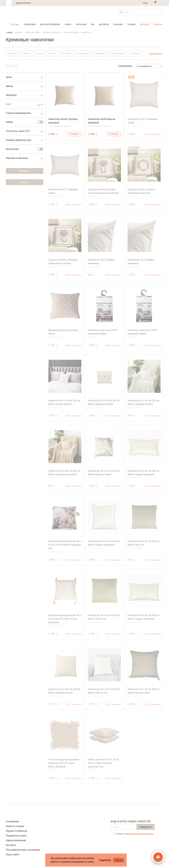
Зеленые (136, 53)
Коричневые (119, 53)
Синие (40, 53)
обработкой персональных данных (139, 834)
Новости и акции (15, 826)
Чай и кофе (81, 24)
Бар (93, 24)
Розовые (67, 53)
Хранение (118, 24)
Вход (145, 3)
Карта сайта (12, 855)
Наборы (12, 53)
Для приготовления (50, 24)
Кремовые (101, 53)
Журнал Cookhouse (17, 831)
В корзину (74, 134)
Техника (132, 24)
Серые (53, 53)
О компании (12, 821)
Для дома (145, 24)
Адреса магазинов (23, 3)
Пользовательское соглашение (23, 850)
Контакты (11, 845)
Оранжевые (83, 53)
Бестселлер (23, 149)
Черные (27, 53)
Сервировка (30, 24)
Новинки (158, 24)
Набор (23, 122)
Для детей (104, 24)
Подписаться (146, 827)
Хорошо (118, 860)
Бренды (15, 24)
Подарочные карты (16, 836)
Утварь (68, 24)
